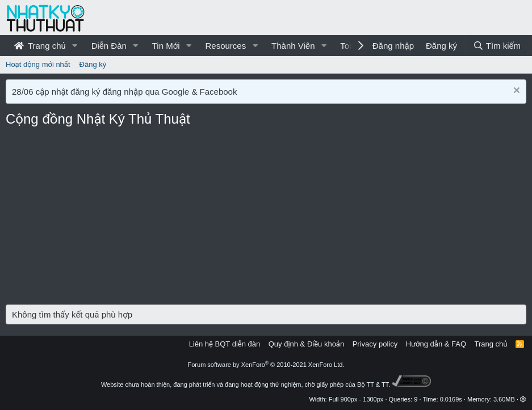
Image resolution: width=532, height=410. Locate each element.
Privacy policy (375, 344)
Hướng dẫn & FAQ (436, 344)
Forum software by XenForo (266, 365)
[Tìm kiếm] (497, 46)
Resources (225, 46)
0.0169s (451, 399)
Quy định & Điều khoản (306, 344)
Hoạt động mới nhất (38, 64)
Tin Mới (166, 46)
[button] (75, 46)
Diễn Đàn (109, 46)
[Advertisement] (266, 219)
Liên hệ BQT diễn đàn (225, 344)
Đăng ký (93, 64)
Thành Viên (293, 46)
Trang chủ (40, 46)
